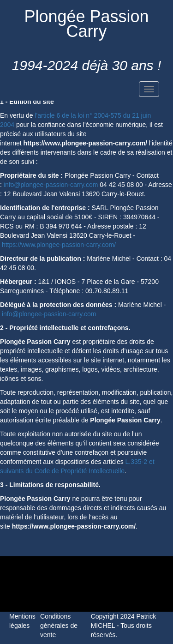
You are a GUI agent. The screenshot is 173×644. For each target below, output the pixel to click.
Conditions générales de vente (59, 626)
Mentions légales (22, 621)
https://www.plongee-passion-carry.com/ (59, 245)
